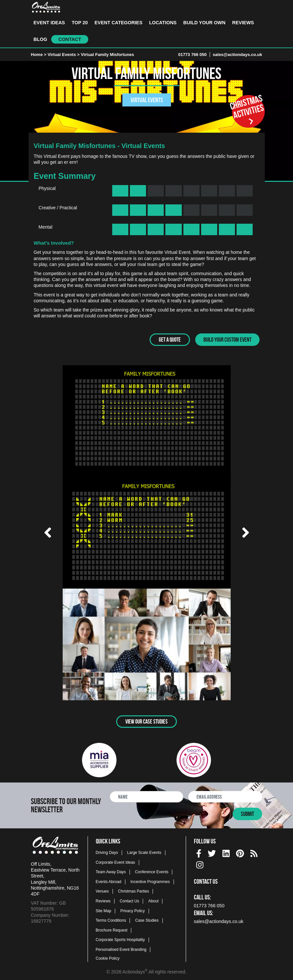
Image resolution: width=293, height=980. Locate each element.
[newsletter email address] (225, 795)
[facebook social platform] (199, 851)
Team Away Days (111, 871)
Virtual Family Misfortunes (107, 55)
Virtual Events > (64, 55)
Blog (40, 39)
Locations (163, 23)
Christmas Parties (133, 890)
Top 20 (80, 23)
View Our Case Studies (146, 720)
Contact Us (129, 899)
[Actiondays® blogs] (254, 851)
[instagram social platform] (200, 862)
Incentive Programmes (150, 880)
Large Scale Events (144, 851)
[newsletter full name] (146, 795)
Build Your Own (204, 23)
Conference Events (152, 871)
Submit (247, 812)
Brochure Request (112, 929)
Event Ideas (49, 23)
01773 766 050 (192, 55)
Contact (70, 39)
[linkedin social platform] (226, 851)
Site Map (104, 909)
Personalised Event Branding (121, 948)
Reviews (243, 23)
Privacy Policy (133, 909)
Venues (102, 890)
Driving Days (107, 851)
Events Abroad (109, 880)
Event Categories (118, 23)
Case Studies (147, 919)
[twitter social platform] (212, 851)
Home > (39, 55)
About (153, 899)
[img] (199, 852)
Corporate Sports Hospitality (120, 938)
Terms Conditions (111, 919)
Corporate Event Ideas (115, 861)
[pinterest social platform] (240, 851)
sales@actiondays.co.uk (237, 55)
